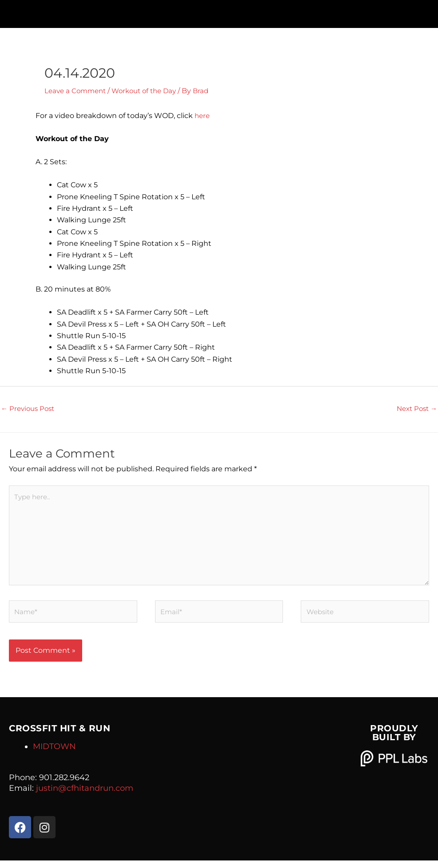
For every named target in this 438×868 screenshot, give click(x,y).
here (203, 116)
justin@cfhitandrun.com (85, 795)
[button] (219, 12)
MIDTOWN (54, 754)
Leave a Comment (77, 91)
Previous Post (30, 409)
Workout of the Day (150, 91)
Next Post (415, 409)
